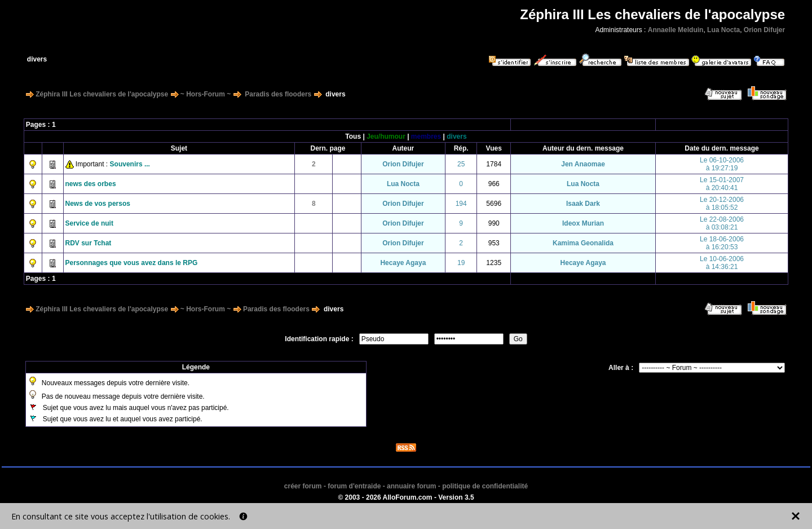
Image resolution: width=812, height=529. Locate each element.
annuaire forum (411, 486)
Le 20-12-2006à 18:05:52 (722, 204)
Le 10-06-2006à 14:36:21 (722, 263)
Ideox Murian (583, 223)
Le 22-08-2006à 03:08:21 (722, 223)
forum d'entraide (354, 486)
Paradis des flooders (278, 94)
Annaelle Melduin (676, 30)
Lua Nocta (723, 30)
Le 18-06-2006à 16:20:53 (722, 243)
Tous (353, 136)
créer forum (303, 486)
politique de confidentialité (485, 486)
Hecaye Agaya (403, 263)
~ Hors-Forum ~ (206, 94)
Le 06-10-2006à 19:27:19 (722, 164)
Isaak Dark (583, 204)
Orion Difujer (764, 30)
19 (461, 263)
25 (461, 164)
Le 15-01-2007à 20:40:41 (722, 184)
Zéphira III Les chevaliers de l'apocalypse (102, 94)
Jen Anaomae (583, 164)
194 (461, 204)
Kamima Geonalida (583, 243)
